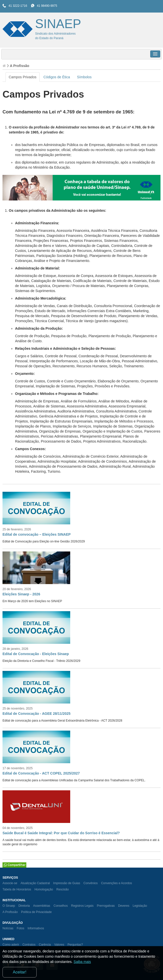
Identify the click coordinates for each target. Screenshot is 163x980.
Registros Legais (82, 906)
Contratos (29, 945)
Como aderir (11, 945)
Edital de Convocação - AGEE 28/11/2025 (36, 714)
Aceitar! (20, 972)
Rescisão (63, 889)
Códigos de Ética (57, 77)
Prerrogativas (106, 906)
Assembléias (42, 906)
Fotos (21, 928)
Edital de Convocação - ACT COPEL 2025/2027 (41, 773)
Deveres (124, 906)
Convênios (91, 883)
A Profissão (10, 912)
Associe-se (10, 883)
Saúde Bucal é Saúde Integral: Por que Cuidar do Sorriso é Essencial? (61, 833)
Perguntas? (75, 945)
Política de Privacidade (36, 912)
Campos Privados (23, 77)
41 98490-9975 (47, 6)
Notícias (8, 928)
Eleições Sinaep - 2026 (21, 594)
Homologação (44, 889)
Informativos (36, 928)
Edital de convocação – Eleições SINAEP (37, 534)
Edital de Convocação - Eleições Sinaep (36, 654)
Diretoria (24, 906)
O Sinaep (9, 906)
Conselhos (61, 906)
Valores (59, 945)
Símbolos (84, 77)
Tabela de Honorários (17, 889)
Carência (45, 945)
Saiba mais (82, 962)
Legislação (140, 906)
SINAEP (58, 24)
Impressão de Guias (67, 883)
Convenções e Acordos (116, 883)
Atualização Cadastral (35, 883)
